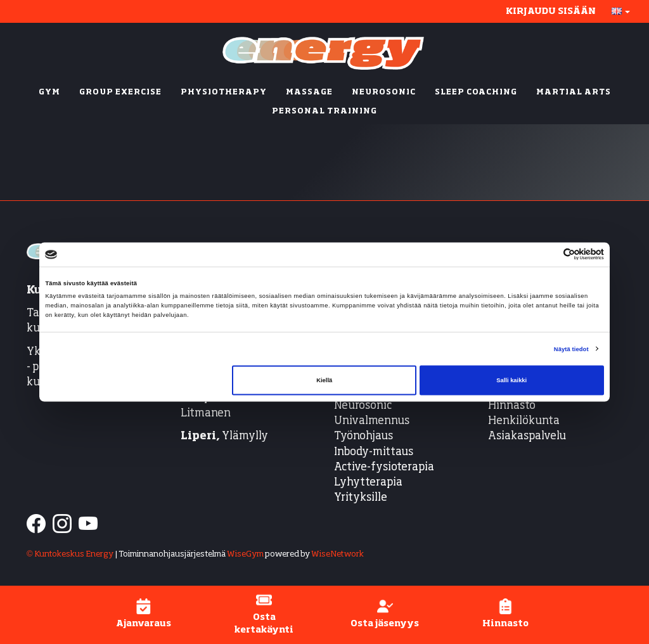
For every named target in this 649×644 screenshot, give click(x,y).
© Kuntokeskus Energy (70, 554)
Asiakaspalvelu (527, 436)
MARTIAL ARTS (574, 93)
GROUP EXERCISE (120, 93)
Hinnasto (512, 406)
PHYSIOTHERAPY (224, 93)
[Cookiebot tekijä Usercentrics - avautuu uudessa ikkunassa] (549, 254)
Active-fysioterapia (384, 467)
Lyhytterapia (368, 483)
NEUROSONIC (384, 93)
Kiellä (324, 380)
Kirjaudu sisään (551, 11)
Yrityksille (361, 498)
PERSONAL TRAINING (324, 112)
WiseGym (245, 554)
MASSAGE (309, 93)
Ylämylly (224, 436)
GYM (49, 93)
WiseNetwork (337, 554)
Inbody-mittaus (374, 452)
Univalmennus (372, 421)
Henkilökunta (524, 421)
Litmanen (206, 414)
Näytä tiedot (571, 349)
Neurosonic (363, 406)
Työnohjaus (363, 436)
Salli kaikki (511, 380)
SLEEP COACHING (476, 93)
